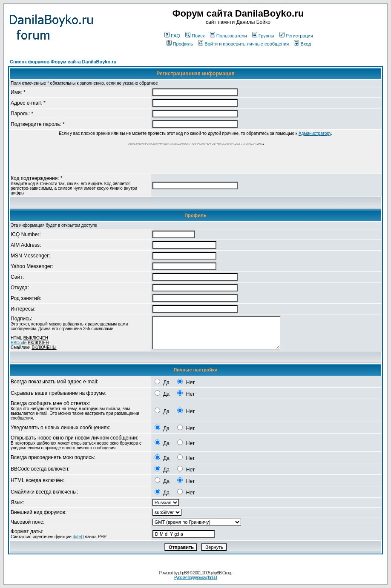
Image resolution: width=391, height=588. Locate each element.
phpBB (183, 573)
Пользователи (229, 36)
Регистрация (296, 36)
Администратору (315, 133)
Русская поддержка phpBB (195, 578)
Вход (302, 44)
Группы (263, 36)
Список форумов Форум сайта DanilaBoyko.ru (63, 62)
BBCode (19, 343)
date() (78, 537)
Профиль (180, 44)
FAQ (172, 36)
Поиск (195, 36)
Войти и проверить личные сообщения (243, 44)
